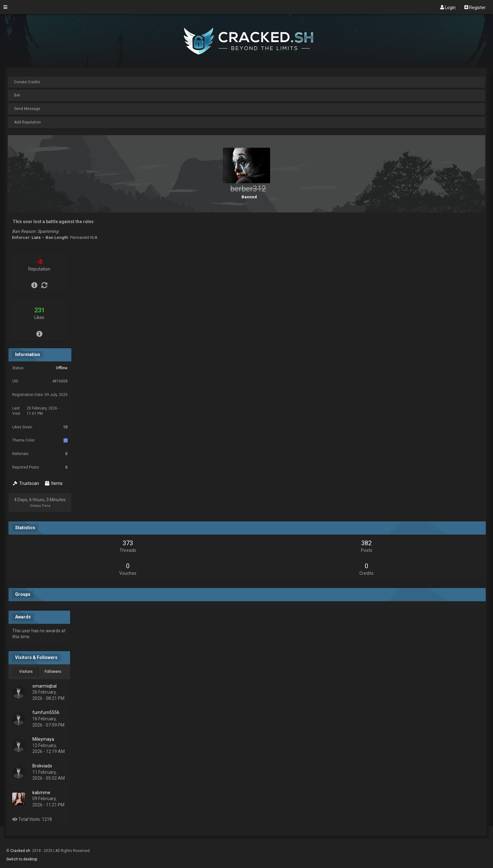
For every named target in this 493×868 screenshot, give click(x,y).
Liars (36, 237)
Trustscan (26, 483)
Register (475, 7)
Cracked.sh (21, 851)
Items (54, 483)
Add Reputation (28, 122)
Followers (53, 672)
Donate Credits (27, 82)
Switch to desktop (22, 859)
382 (366, 543)
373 (128, 543)
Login (448, 7)
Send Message (27, 109)
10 (65, 427)
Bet (17, 95)
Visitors (26, 672)
